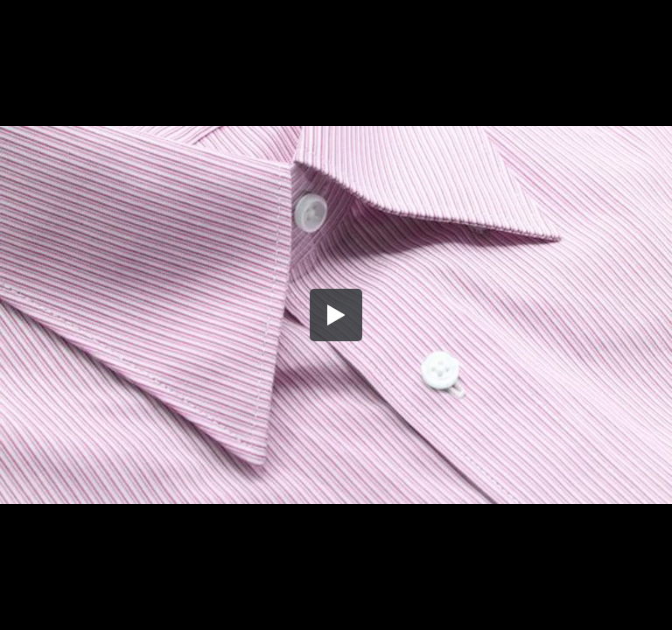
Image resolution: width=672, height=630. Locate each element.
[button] (336, 315)
